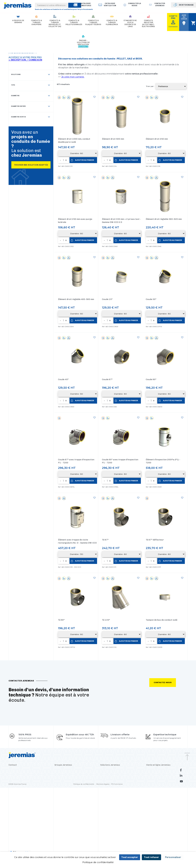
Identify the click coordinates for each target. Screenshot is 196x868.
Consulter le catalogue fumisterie (161, 722)
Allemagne (59, 699)
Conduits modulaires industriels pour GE (118, 740)
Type (31, 85)
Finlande (79, 712)
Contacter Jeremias (17, 706)
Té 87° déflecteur (155, 501)
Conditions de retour (155, 708)
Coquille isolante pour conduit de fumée (118, 745)
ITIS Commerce (117, 783)
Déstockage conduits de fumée (160, 731)
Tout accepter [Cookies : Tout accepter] (130, 857)
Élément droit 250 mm (157, 139)
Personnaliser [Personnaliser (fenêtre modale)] (173, 857)
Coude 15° (107, 299)
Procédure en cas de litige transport (162, 717)
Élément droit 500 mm (113, 139)
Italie (72, 712)
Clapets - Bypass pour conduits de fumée (118, 735)
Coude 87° (107, 379)
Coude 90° (151, 379)
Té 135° (106, 543)
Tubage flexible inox (109, 717)
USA (68, 699)
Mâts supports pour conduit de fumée (117, 726)
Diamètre (31, 96)
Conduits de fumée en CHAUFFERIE (116, 694)
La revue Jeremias (154, 726)
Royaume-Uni (80, 703)
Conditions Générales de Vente (159, 712)
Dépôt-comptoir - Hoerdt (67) (22, 726)
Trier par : (150, 86)
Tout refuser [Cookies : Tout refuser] (151, 857)
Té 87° (105, 501)
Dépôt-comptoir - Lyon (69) (21, 716)
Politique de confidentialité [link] (98, 862)
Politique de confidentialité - (84, 783)
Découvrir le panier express (112, 763)
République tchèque (63, 703)
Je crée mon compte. (73, 77)
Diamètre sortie (31, 117)
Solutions (31, 75)
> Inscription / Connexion (25, 60)
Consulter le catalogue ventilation (161, 740)
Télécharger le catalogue (157, 735)
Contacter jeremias (160, 5)
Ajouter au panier (85, 160)
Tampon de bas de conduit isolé (162, 543)
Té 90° (61, 543)
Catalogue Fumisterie (86, 5)
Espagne (75, 699)
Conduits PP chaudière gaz (112, 703)
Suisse (87, 712)
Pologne (84, 699)
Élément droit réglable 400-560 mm (76, 299)
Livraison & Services (155, 699)
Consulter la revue (135, 5)
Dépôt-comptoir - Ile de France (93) (24, 721)
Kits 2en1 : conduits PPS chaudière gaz (117, 749)
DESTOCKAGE (186, 5)
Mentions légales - (103, 783)
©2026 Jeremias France (18, 783)
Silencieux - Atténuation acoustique (116, 731)
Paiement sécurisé (154, 694)
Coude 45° (63, 379)
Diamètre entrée (31, 107)
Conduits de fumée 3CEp (111, 699)
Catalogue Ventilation (110, 5)
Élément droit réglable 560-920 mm (164, 219)
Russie (90, 703)
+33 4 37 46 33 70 (16, 701)
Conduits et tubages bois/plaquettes (116, 712)
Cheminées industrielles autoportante (117, 722)
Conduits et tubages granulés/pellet (116, 708)
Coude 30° (151, 299)
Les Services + (152, 703)
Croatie (65, 712)
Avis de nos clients (154, 745)
